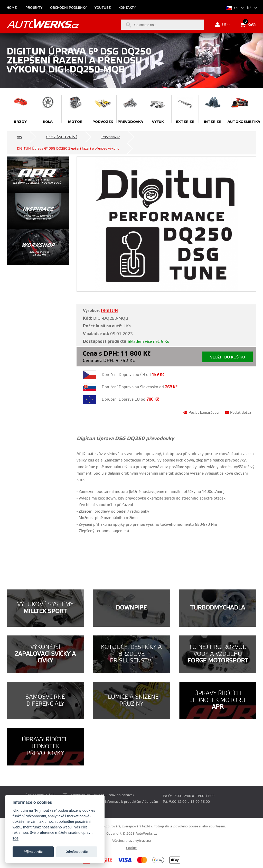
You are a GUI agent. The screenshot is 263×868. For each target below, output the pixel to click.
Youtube (103, 8)
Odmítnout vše (77, 852)
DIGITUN (109, 311)
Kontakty (127, 8)
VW (20, 137)
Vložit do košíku (228, 357)
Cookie (131, 848)
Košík (248, 25)
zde (16, 838)
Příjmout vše (33, 852)
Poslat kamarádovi (201, 413)
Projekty (34, 8)
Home (12, 8)
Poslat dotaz (238, 413)
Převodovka (111, 137)
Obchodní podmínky (68, 8)
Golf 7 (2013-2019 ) (62, 137)
